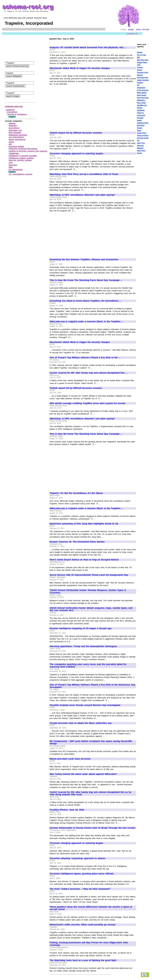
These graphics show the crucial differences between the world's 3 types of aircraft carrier (91, 908)
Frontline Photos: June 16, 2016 (67, 810)
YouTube (146, 29)
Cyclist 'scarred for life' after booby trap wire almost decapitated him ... (88, 373)
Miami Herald (142, 95)
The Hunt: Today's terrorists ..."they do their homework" (80, 889)
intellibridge (14, 154)
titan (11, 167)
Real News (141, 126)
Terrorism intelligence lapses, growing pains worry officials (82, 874)
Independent (141, 88)
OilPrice (140, 108)
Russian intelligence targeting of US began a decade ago (81, 628)
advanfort (13, 126)
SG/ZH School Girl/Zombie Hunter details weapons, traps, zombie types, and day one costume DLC (91, 609)
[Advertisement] (75, 107)
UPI (138, 141)
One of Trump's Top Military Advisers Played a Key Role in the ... (85, 358)
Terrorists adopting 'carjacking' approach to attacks (77, 858)
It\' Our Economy (143, 90)
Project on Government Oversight (141, 115)
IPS (138, 85)
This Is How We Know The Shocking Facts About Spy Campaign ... (86, 280)
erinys (11, 142)
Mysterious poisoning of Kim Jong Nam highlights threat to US (84, 524)
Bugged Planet (142, 63)
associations (14, 128)
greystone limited (16, 147)
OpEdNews (141, 110)
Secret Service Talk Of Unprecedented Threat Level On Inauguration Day (89, 575)
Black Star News (143, 60)
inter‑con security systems (20, 160)
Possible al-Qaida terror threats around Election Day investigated (85, 705)
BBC (139, 58)
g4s (10, 144)
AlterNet (140, 53)
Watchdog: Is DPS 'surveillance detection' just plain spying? (82, 195)
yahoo (139, 29)
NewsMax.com (142, 105)
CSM (139, 65)
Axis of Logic (141, 55)
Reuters (140, 128)
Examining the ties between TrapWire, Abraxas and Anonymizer (84, 259)
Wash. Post (141, 143)
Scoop (139, 131)
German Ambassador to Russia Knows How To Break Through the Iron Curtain (92, 828)
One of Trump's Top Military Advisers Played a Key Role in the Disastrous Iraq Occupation (92, 686)
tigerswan (13, 165)
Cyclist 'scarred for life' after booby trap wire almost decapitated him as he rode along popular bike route (90, 793)
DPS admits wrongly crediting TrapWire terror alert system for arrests (87, 403)
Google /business (143, 80)
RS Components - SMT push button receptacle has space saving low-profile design (91, 742)
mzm (11, 163)
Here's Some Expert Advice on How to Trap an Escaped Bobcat (84, 560)
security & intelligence (17, 114)
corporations (12, 112)
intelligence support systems (21, 158)
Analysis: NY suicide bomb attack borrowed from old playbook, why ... (88, 47)
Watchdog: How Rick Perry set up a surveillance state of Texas (84, 174)
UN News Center (143, 138)
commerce (10, 110)
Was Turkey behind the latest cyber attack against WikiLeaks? (83, 774)
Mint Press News (143, 98)
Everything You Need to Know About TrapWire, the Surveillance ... (85, 301)
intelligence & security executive (23, 156)
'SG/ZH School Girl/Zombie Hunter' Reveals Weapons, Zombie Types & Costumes (88, 591)
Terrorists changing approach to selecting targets (76, 154)
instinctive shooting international (23, 149)
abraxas (12, 123)
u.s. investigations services (21, 174)
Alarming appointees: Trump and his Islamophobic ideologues (83, 646)
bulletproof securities (18, 135)
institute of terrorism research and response (28, 151)
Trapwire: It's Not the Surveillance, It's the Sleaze (76, 493)
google (131, 29)
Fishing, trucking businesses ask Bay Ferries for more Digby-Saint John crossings (89, 944)
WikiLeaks (140, 146)
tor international (16, 170)
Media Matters (142, 93)
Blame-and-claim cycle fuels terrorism (70, 759)
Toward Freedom (143, 136)
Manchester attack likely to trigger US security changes (80, 68)
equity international (17, 140)
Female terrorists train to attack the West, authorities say (81, 723)
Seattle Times (142, 133)
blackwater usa (15, 130)
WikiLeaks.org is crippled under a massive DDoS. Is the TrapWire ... (86, 322)
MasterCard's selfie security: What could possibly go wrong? (83, 925)
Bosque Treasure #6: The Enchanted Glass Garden (77, 542)
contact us (132, 34)
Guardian (140, 83)
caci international (16, 137)
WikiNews (140, 148)
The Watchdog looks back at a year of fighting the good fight (83, 960)
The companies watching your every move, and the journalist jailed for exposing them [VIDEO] (88, 666)
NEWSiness (141, 100)
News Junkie (141, 103)
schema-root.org (14, 106)
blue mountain (15, 133)
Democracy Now (143, 78)
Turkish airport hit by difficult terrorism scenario (76, 133)
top (144, 975)
